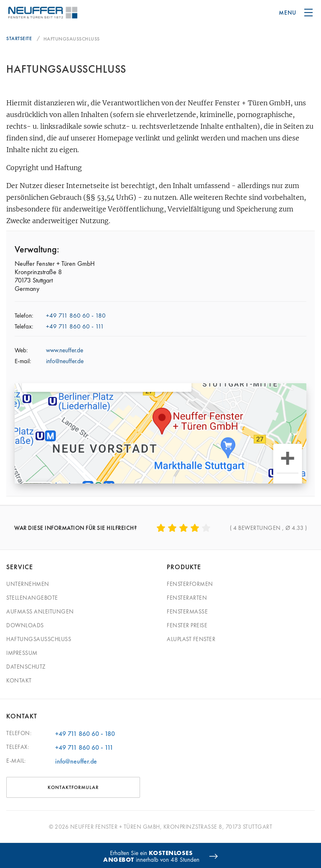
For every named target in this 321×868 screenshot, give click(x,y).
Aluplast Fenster (191, 639)
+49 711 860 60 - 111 (75, 326)
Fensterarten (187, 598)
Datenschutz (26, 667)
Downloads (25, 625)
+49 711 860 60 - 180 (76, 316)
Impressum (22, 653)
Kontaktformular (73, 787)
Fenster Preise (187, 625)
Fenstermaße (187, 611)
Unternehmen (28, 584)
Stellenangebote (32, 598)
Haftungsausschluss (39, 639)
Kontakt (19, 680)
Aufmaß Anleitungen (40, 611)
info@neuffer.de (65, 361)
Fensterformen (190, 584)
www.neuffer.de (65, 350)
